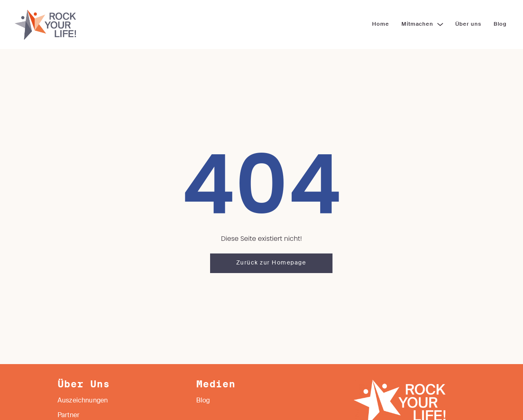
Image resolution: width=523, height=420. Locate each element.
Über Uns (84, 384)
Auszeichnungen (83, 401)
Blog (203, 401)
